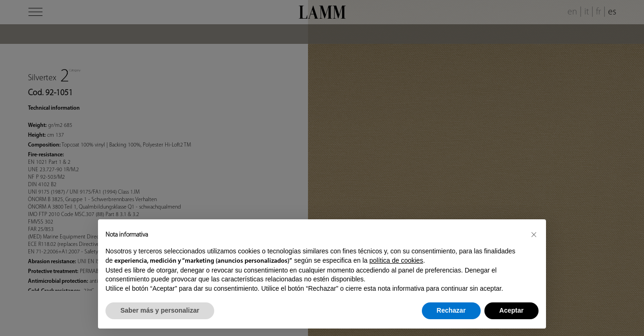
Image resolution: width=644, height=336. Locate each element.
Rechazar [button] (451, 310)
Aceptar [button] (511, 310)
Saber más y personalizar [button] (160, 310)
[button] (534, 234)
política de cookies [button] (396, 260)
